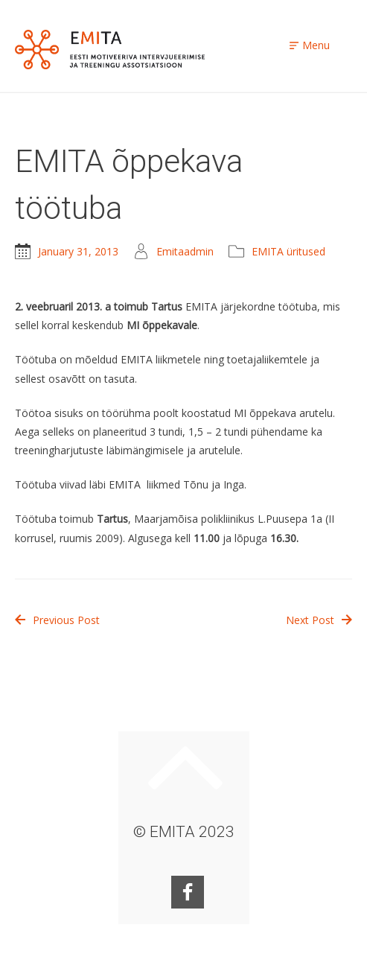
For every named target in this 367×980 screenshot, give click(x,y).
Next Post (319, 620)
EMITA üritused (288, 251)
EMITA (110, 50)
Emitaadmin (185, 251)
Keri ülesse (185, 768)
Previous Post (57, 620)
